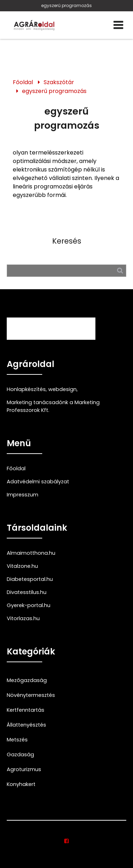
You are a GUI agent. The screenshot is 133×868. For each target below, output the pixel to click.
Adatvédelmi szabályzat (38, 482)
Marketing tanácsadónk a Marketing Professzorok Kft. (53, 406)
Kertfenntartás (26, 710)
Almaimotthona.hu (31, 553)
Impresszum (23, 495)
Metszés (17, 740)
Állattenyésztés (26, 725)
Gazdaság (20, 755)
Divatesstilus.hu (27, 592)
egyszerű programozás (66, 5)
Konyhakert (21, 784)
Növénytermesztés (31, 695)
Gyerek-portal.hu (29, 605)
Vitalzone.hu (22, 566)
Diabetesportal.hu (30, 579)
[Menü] (118, 25)
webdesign (62, 389)
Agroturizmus (24, 769)
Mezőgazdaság (27, 680)
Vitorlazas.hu (23, 618)
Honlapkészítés (26, 389)
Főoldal (23, 82)
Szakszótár (59, 82)
